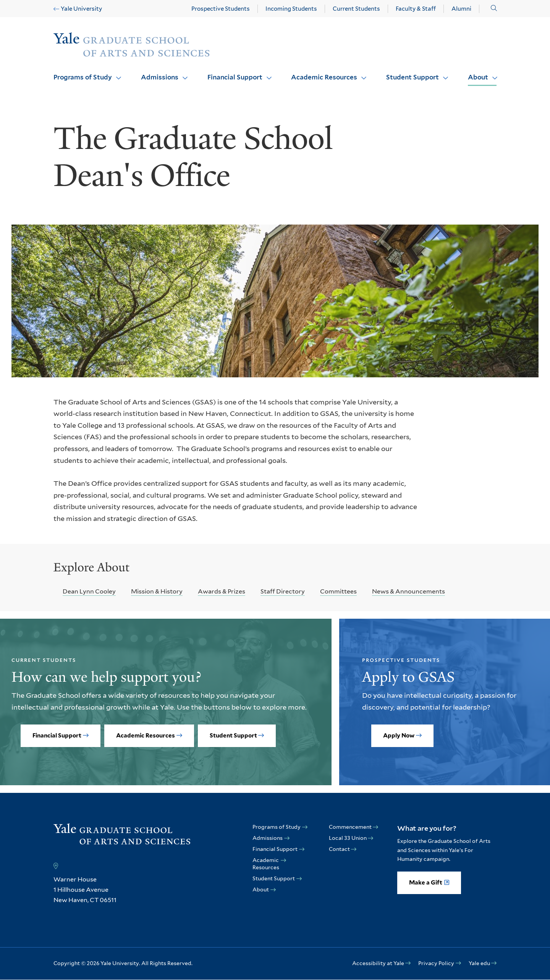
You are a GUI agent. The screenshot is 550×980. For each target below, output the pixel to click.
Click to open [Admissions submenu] (182, 73)
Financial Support (235, 77)
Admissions (160, 77)
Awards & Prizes (222, 591)
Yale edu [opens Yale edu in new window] (479, 963)
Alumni (461, 9)
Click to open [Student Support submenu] (443, 73)
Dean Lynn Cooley (89, 591)
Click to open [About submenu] (492, 73)
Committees (338, 591)
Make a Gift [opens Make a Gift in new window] (426, 883)
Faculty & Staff (416, 9)
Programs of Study (83, 77)
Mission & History (157, 591)
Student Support (412, 77)
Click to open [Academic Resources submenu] (361, 73)
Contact (339, 849)
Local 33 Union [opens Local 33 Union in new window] (348, 838)
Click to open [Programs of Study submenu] (116, 73)
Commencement (350, 827)
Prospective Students (221, 9)
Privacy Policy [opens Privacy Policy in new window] (436, 963)
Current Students (356, 9)
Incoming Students (291, 9)
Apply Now (399, 736)
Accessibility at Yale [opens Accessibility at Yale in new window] (378, 963)
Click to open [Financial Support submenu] (266, 73)
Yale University (81, 9)
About (478, 77)
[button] (494, 8)
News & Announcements (408, 591)
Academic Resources (324, 77)
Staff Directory (283, 591)
